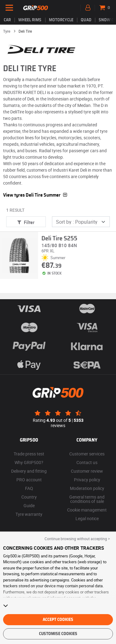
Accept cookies (58, 620)
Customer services (87, 454)
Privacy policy (87, 480)
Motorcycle (61, 20)
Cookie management (87, 510)
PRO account (29, 480)
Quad (86, 20)
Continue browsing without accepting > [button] (77, 539)
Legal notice (87, 518)
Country (29, 497)
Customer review (87, 471)
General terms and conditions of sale (87, 499)
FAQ (29, 488)
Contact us (87, 462)
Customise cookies (58, 634)
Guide (29, 505)
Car (7, 20)
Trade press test (29, 454)
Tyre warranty (29, 514)
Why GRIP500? (29, 462)
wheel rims (30, 20)
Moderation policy (87, 488)
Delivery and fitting (29, 471)
